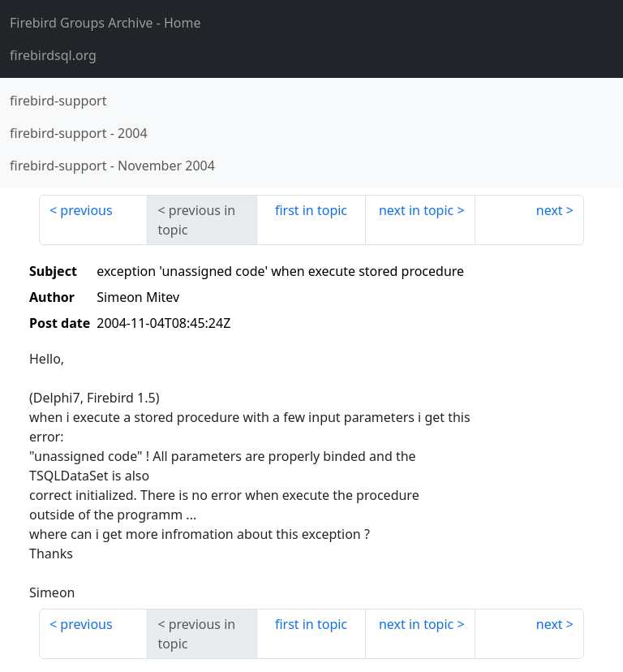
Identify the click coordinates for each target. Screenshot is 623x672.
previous (86, 210)
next (550, 210)
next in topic (416, 210)
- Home (105, 23)
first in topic (311, 210)
